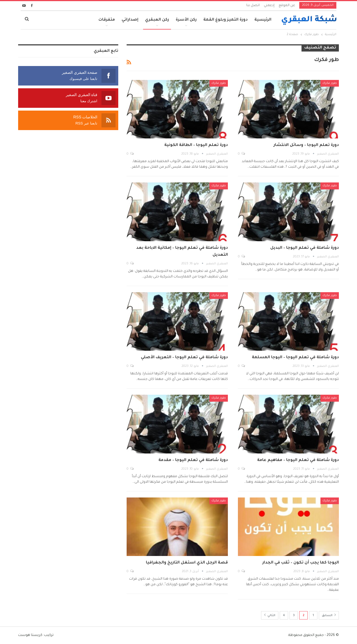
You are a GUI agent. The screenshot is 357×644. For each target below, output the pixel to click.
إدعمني (269, 6)
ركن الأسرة (186, 20)
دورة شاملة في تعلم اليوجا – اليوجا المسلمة (295, 358)
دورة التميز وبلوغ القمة (225, 20)
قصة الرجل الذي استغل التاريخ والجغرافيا (187, 563)
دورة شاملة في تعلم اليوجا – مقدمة (193, 460)
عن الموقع (287, 6)
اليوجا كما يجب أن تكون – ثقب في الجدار (301, 563)
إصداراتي (130, 20)
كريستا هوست (30, 635)
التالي (270, 615)
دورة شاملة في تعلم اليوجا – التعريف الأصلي (184, 358)
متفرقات (107, 20)
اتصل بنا (253, 6)
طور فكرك (330, 83)
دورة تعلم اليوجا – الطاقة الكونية (196, 145)
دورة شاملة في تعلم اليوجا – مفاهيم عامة (298, 460)
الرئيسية (263, 20)
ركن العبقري (157, 20)
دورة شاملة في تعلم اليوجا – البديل (305, 248)
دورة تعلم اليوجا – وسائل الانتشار (306, 145)
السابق (329, 615)
